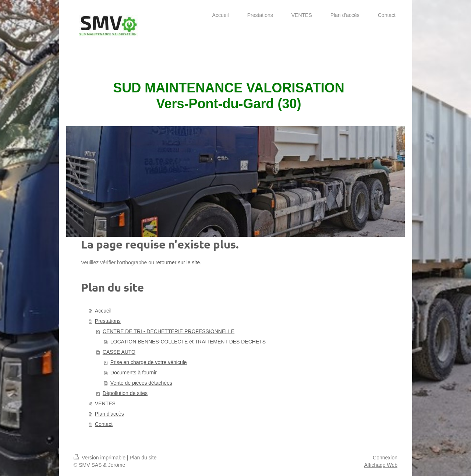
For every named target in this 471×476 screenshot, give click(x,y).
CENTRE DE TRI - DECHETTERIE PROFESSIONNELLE (169, 331)
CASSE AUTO (119, 352)
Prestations (108, 321)
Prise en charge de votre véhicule (149, 362)
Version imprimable (100, 458)
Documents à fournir (134, 373)
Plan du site (143, 458)
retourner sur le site (178, 262)
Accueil (103, 311)
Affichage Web (381, 465)
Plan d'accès (109, 414)
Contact (104, 424)
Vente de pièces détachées (141, 383)
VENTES (105, 403)
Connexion (385, 458)
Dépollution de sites (125, 393)
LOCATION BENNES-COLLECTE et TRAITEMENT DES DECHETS (188, 342)
